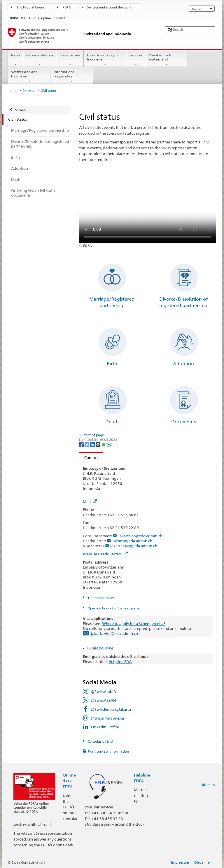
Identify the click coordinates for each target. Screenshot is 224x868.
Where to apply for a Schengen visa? (134, 623)
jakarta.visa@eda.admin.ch (134, 546)
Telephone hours (101, 598)
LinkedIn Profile (105, 727)
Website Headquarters (105, 554)
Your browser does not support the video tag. (148, 209)
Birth (112, 364)
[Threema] (98, 444)
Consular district (100, 741)
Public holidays (100, 648)
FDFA (67, 7)
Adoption (183, 364)
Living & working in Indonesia (105, 60)
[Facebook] (82, 444)
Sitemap (208, 785)
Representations (40, 60)
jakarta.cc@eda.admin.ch (140, 536)
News (15, 60)
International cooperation (72, 77)
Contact (89, 458)
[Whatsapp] (104, 444)
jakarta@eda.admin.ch (132, 541)
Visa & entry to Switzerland (167, 60)
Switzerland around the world (110, 7)
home (12, 90)
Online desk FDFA (69, 781)
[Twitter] (87, 444)
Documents (183, 422)
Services (136, 60)
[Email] (109, 444)
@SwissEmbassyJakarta (111, 709)
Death (112, 422)
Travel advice (70, 60)
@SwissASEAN (103, 700)
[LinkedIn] (93, 444)
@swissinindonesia (107, 718)
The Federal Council (32, 7)
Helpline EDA (120, 661)
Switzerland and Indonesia (29, 77)
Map (90, 502)
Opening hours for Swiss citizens (113, 608)
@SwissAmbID (103, 692)
